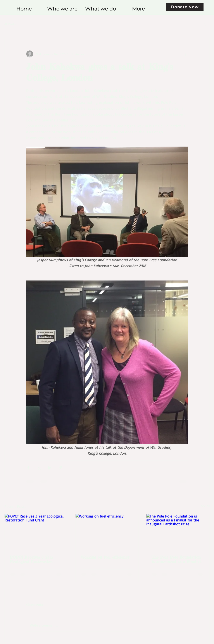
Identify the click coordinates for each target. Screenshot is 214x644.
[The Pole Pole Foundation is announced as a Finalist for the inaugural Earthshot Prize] (178, 532)
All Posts (10, 24)
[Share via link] (60, 468)
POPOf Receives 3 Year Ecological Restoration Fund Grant (32, 559)
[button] (204, 24)
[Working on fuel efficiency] (107, 532)
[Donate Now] (185, 7)
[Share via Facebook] (28, 468)
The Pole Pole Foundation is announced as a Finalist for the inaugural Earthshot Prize (177, 559)
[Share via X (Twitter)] (39, 468)
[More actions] (185, 54)
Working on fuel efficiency (105, 557)
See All (205, 506)
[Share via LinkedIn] (50, 468)
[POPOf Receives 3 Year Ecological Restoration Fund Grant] (36, 532)
